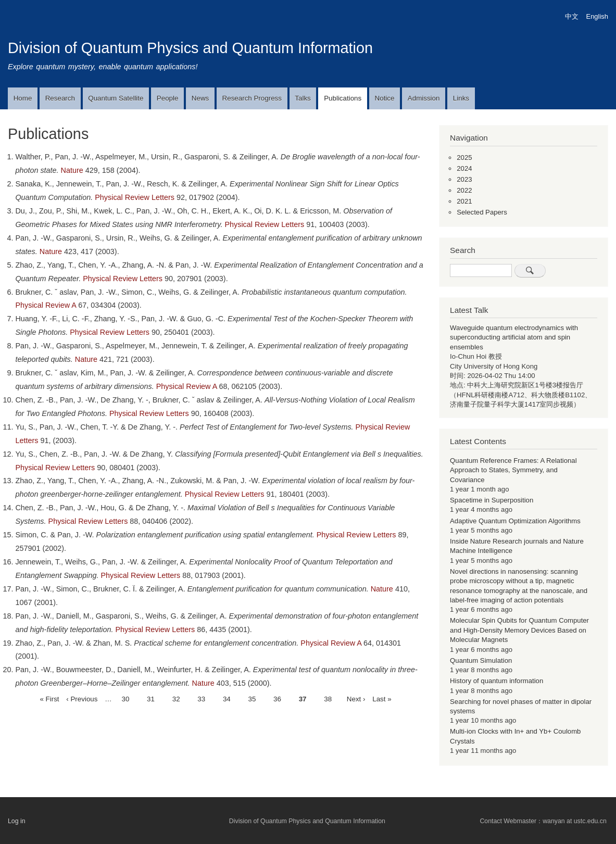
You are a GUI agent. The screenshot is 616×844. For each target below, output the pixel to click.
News (200, 98)
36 (277, 698)
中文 (572, 16)
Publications (343, 98)
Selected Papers (482, 212)
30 (126, 698)
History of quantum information (496, 681)
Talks (303, 98)
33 (201, 698)
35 (252, 698)
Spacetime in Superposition (492, 500)
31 (151, 698)
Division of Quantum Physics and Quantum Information (190, 48)
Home (23, 98)
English (597, 16)
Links (461, 98)
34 (227, 698)
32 (176, 698)
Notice (385, 98)
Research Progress (252, 98)
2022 (464, 190)
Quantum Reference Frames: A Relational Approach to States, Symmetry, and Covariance (513, 470)
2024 (464, 168)
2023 (464, 179)
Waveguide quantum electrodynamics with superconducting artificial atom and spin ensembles (514, 337)
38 (328, 698)
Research (60, 98)
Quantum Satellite (116, 98)
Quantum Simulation (481, 660)
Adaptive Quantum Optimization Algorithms (515, 521)
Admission (424, 98)
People (168, 98)
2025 (464, 158)
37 (303, 699)
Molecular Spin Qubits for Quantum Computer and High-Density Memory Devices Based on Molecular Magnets (519, 630)
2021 (464, 201)
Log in (17, 821)
